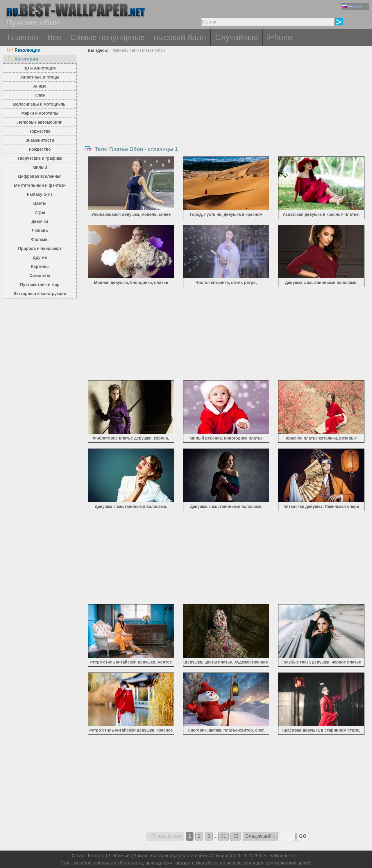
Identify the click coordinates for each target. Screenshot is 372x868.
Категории (23, 59)
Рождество (40, 149)
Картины (40, 266)
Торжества (40, 131)
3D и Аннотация (40, 68)
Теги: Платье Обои (147, 50)
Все (54, 37)
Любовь (40, 230)
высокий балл (180, 37)
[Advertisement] (226, 98)
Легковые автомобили (40, 122)
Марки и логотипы (40, 113)
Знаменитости (40, 140)
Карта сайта (194, 856)
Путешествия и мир (40, 284)
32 (236, 836)
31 (223, 836)
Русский (352, 6)
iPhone (280, 37)
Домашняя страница (155, 856)
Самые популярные (108, 37)
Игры (40, 212)
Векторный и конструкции (40, 294)
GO (303, 836)
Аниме (40, 86)
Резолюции (24, 50)
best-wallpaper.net (279, 856)
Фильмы (40, 239)
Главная (23, 37)
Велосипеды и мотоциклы (40, 104)
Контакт (96, 856)
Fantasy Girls (40, 194)
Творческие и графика (40, 158)
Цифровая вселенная (40, 176)
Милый (40, 167)
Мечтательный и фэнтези (40, 185)
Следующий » (260, 836)
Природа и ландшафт (40, 248)
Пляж (40, 95)
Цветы (40, 203)
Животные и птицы (40, 77)
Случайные (237, 37)
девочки (40, 221)
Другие (40, 257)
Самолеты (40, 275)
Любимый (119, 856)
